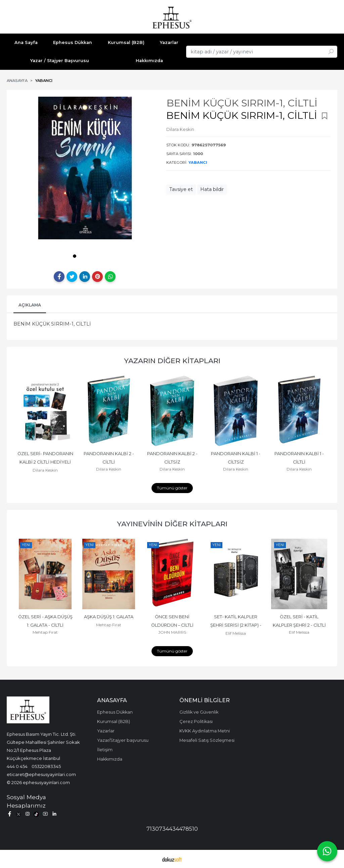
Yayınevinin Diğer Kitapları (172, 524)
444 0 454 (17, 766)
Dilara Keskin (45, 470)
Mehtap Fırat (45, 632)
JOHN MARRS (172, 632)
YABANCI (198, 162)
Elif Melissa (236, 633)
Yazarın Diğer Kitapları (172, 361)
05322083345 (46, 766)
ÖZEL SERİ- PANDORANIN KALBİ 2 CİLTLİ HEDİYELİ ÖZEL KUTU (46, 462)
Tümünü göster (172, 488)
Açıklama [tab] (30, 305)
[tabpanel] (85, 168)
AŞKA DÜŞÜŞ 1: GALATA (109, 617)
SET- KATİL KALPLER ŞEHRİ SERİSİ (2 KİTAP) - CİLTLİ (236, 625)
